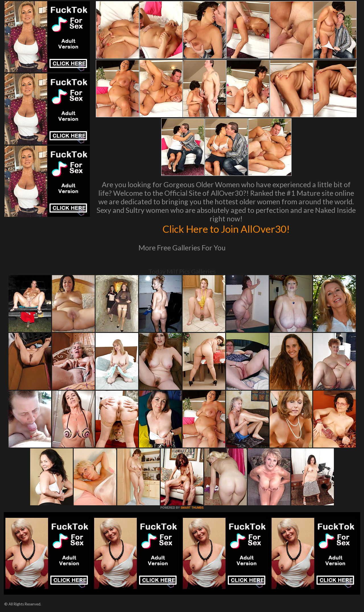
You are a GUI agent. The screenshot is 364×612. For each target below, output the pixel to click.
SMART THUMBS (192, 508)
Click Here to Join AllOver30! (226, 229)
